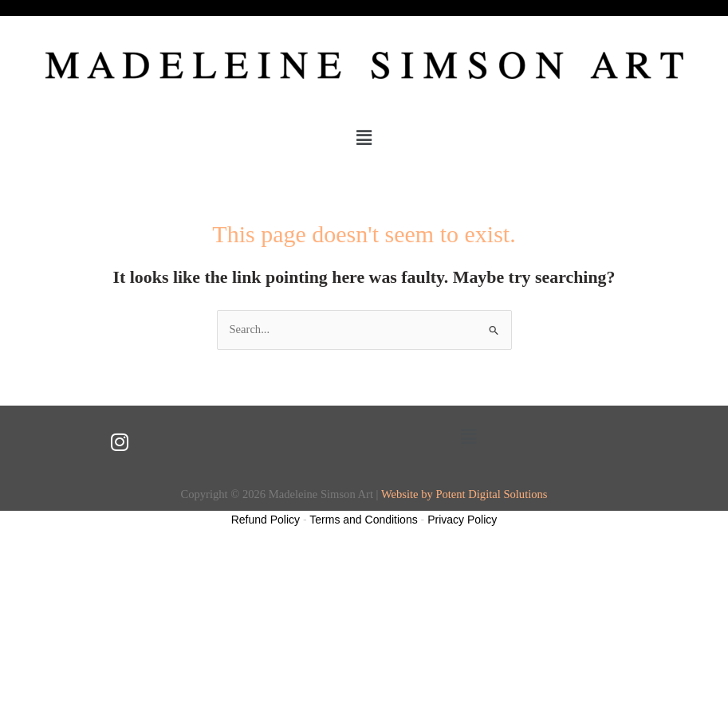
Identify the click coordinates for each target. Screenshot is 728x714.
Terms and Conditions (363, 520)
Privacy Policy (462, 520)
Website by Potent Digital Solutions (464, 494)
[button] (364, 138)
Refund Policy (266, 520)
